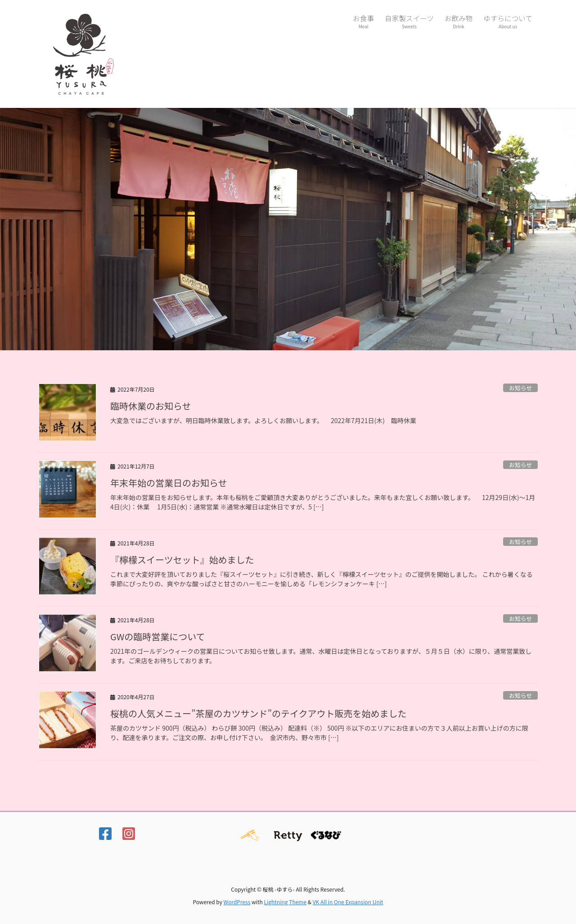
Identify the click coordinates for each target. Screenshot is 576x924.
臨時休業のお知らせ (151, 406)
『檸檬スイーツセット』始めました (182, 560)
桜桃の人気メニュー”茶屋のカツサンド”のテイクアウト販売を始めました (259, 713)
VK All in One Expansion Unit (348, 902)
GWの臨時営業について (158, 636)
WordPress (237, 902)
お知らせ (520, 388)
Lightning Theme (285, 902)
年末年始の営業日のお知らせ (169, 483)
